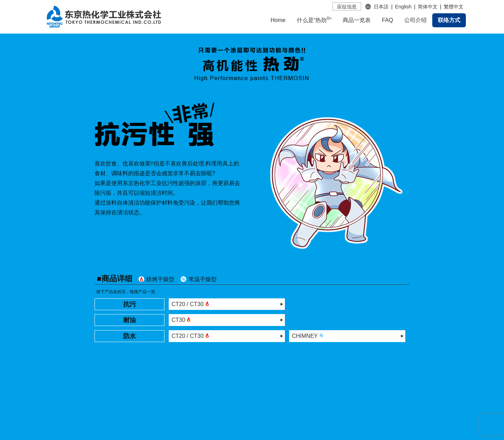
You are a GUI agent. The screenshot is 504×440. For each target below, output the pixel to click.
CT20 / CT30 (191, 304)
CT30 (182, 319)
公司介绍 (415, 20)
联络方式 (449, 20)
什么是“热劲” (314, 20)
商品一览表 (357, 20)
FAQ (387, 20)
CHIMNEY (308, 335)
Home (278, 20)
